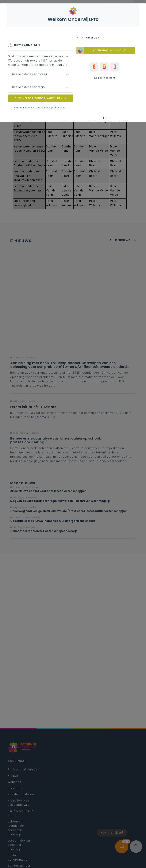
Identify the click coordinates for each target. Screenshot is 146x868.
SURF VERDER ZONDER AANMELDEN (41, 98)
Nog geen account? (105, 78)
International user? (23, 108)
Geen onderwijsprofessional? (53, 108)
